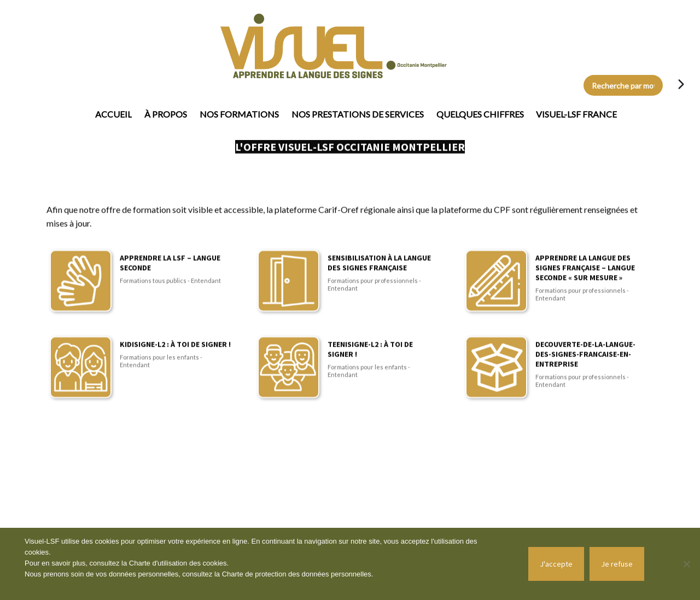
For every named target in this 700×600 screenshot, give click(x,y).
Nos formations (239, 114)
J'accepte (556, 564)
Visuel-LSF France (576, 114)
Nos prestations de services (358, 114)
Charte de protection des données (276, 574)
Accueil (113, 114)
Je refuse (617, 564)
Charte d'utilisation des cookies (178, 563)
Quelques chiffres (480, 114)
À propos (166, 114)
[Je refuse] (686, 564)
